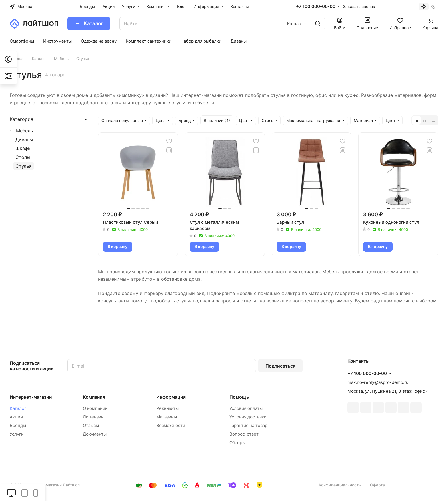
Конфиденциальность (340, 485)
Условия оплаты (246, 408)
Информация (171, 397)
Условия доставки (248, 417)
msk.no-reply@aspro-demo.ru (378, 382)
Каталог (18, 408)
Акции (16, 417)
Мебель (24, 131)
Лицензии (93, 417)
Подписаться (280, 366)
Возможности (171, 425)
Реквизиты (167, 408)
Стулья (24, 166)
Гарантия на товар (248, 425)
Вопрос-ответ (244, 434)
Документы (95, 434)
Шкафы (23, 148)
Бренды (18, 425)
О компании (95, 408)
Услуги (17, 434)
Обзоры (237, 443)
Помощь (239, 397)
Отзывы (91, 425)
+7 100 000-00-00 (316, 7)
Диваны (24, 139)
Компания (94, 397)
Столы (23, 157)
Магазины (167, 417)
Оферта (377, 485)
